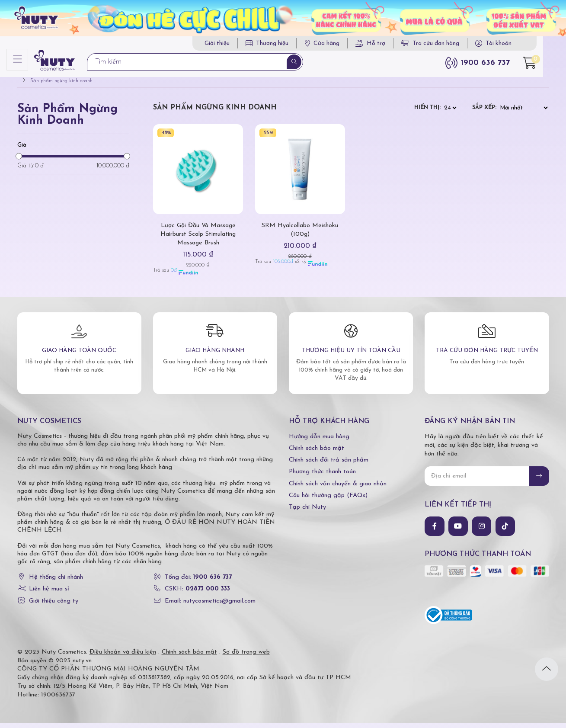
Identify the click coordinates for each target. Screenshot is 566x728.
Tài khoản (511, 43)
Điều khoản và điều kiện (123, 657)
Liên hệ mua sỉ (49, 594)
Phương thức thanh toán (322, 477)
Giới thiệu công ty (54, 606)
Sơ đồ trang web (246, 657)
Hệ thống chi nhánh (56, 582)
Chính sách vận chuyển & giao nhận (338, 489)
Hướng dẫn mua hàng (319, 441)
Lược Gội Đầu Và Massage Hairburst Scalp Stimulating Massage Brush (198, 239)
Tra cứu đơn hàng (443, 43)
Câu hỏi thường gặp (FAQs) (328, 500)
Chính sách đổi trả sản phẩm (329, 465)
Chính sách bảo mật (317, 454)
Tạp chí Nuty (307, 512)
